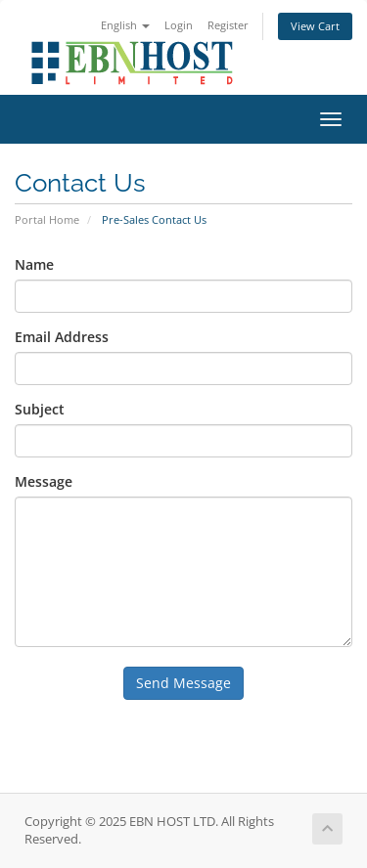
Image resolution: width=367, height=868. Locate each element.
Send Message (183, 683)
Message (44, 481)
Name (34, 264)
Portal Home (47, 219)
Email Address (62, 337)
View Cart (315, 26)
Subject (40, 409)
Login (179, 25)
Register (228, 25)
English (125, 25)
